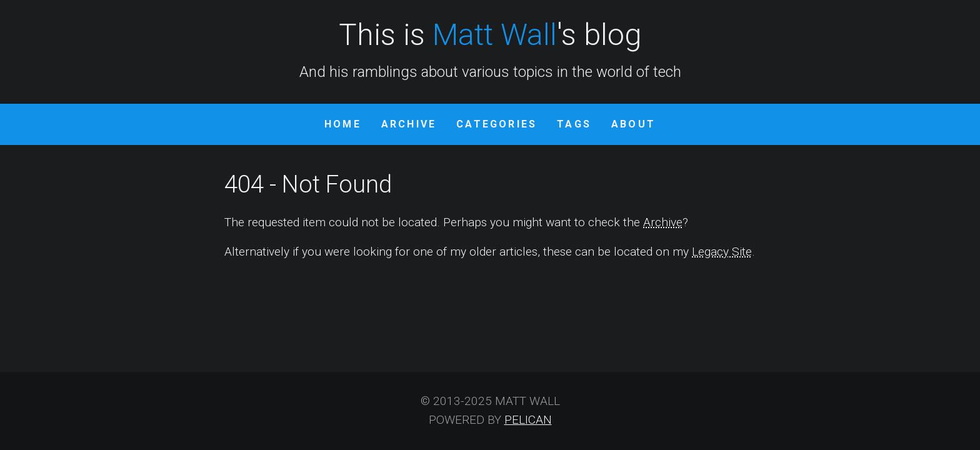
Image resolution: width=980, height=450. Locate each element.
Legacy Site (722, 252)
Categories (497, 124)
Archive (409, 124)
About (633, 124)
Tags (574, 124)
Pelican (528, 420)
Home (343, 124)
